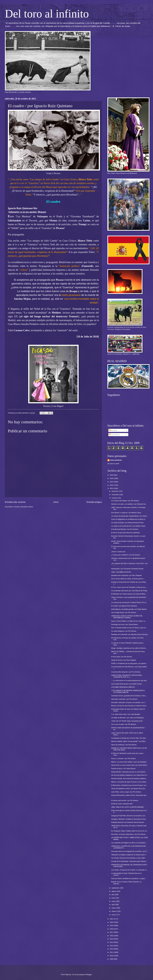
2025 (112, 478)
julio (113, 895)
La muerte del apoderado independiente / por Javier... (130, 516)
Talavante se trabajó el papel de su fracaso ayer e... (129, 855)
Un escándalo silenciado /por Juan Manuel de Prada (129, 591)
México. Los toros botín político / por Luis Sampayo (129, 762)
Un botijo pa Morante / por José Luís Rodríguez (128, 718)
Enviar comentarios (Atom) (24, 507)
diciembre (115, 491)
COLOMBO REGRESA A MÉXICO (123, 687)
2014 (112, 942)
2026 (112, 475)
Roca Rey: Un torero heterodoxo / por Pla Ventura (128, 834)
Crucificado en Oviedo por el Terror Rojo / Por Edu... (129, 738)
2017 (112, 932)
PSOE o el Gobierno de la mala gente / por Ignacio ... (130, 663)
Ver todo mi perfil (113, 464)
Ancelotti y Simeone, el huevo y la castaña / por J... (129, 702)
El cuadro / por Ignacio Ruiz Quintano (124, 606)
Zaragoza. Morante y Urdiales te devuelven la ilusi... (129, 819)
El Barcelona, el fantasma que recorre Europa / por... (129, 785)
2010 (112, 956)
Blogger (89, 975)
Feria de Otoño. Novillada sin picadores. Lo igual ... (129, 878)
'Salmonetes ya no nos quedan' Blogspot (27, 212)
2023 (112, 485)
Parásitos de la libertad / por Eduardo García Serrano (130, 634)
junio (113, 898)
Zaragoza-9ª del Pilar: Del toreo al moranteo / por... (129, 816)
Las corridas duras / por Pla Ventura (124, 612)
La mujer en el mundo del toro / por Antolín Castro (128, 526)
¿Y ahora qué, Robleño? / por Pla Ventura (126, 555)
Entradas (113, 430)
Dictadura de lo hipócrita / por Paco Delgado (126, 575)
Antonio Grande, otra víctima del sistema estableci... (129, 778)
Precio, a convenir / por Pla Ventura (124, 758)
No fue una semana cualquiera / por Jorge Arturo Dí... (130, 775)
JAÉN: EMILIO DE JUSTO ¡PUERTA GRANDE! (128, 807)
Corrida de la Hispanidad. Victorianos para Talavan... (129, 861)
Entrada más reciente (15, 502)
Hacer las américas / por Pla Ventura (124, 745)
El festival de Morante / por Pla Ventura (125, 529)
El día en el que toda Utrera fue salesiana (126, 533)
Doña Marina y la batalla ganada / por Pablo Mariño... (130, 609)
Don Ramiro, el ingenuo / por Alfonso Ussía (126, 513)
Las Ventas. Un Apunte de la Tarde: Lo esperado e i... (130, 870)
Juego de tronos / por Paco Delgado (124, 660)
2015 (112, 939)
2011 (112, 952)
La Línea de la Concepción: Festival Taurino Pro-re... (129, 602)
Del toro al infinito (47, 14)
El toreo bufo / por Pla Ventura (122, 657)
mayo (114, 901)
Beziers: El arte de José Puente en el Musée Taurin (129, 706)
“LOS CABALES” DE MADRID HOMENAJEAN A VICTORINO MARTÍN (128, 691)
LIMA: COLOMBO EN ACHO (121, 572)
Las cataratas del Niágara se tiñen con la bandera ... (129, 843)
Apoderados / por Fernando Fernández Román (127, 569)
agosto (114, 891)
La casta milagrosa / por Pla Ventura (124, 631)
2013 (112, 946)
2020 (112, 922)
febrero (114, 911)
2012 (112, 949)
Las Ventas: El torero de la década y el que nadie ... (129, 858)
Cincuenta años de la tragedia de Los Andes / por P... (130, 851)
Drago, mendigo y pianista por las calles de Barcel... (129, 648)
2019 (112, 926)
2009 (112, 959)
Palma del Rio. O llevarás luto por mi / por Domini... (129, 772)
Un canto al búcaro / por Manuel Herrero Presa (127, 523)
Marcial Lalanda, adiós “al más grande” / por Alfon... (129, 741)
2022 (112, 488)
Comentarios (114, 435)
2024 (112, 482)
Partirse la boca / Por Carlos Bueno (123, 768)
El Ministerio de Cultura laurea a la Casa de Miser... (129, 594)
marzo (114, 908)
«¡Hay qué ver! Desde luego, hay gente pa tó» (127, 721)
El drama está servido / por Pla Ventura (125, 800)
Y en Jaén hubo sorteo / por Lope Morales (126, 714)
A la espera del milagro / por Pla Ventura (125, 501)
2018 (112, 929)
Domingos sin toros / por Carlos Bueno (125, 624)
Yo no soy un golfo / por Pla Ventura (124, 724)
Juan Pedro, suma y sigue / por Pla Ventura (126, 792)
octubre (114, 498)
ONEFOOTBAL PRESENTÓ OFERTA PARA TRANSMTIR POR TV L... (127, 676)
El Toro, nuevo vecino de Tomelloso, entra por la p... (129, 587)
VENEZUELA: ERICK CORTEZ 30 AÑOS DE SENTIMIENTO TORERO (127, 617)
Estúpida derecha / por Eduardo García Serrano (128, 822)
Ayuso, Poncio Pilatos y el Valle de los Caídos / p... (129, 621)
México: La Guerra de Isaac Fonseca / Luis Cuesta (129, 782)
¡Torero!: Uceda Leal (118, 552)
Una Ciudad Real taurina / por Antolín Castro (127, 684)
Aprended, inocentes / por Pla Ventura (124, 699)
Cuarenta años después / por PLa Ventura (126, 672)
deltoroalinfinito (116, 460)
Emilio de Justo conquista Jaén (122, 804)
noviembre (115, 495)
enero (114, 915)
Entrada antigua (94, 502)
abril (113, 905)
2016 (112, 936)
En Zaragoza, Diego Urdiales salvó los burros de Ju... (130, 831)
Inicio (56, 502)
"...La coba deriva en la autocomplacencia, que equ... (130, 680)
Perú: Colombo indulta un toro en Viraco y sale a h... (129, 628)
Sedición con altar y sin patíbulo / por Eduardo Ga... (129, 504)
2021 (112, 919)
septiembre (116, 888)
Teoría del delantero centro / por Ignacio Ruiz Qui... (129, 788)
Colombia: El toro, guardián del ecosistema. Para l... (129, 696)
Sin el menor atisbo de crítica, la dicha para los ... (128, 579)
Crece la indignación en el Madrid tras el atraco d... (129, 519)
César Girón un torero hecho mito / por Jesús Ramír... (130, 765)
